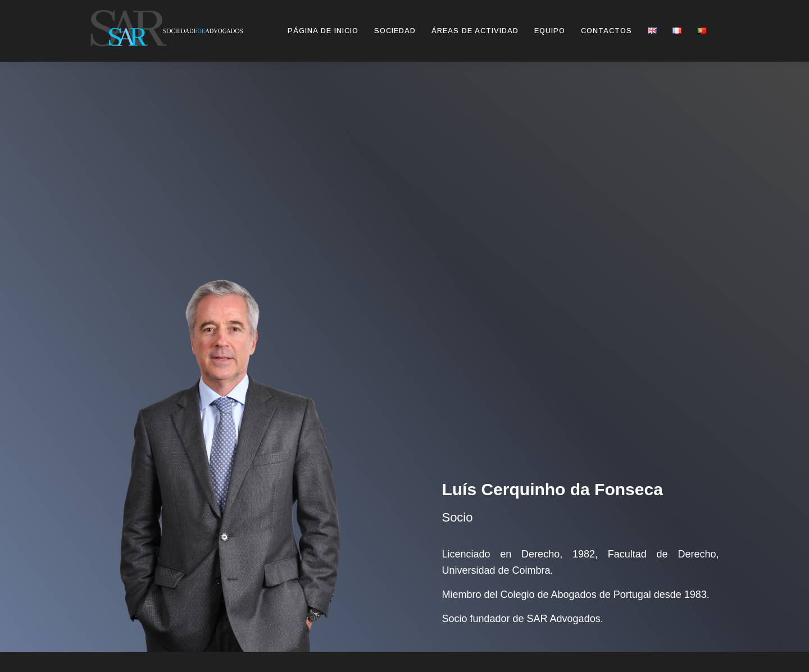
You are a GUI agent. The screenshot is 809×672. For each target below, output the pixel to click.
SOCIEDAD (395, 31)
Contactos (606, 31)
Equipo (550, 31)
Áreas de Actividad (475, 31)
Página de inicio (323, 31)
